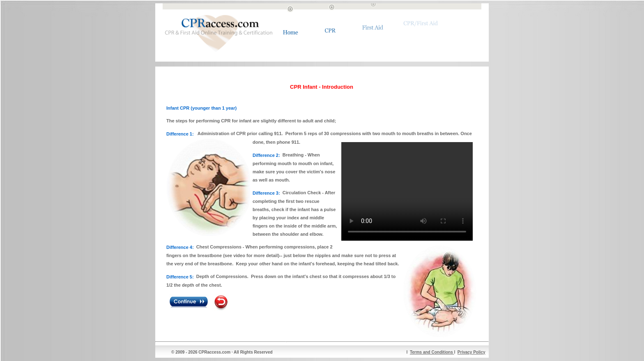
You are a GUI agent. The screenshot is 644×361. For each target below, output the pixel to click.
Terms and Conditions (432, 352)
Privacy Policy (471, 352)
